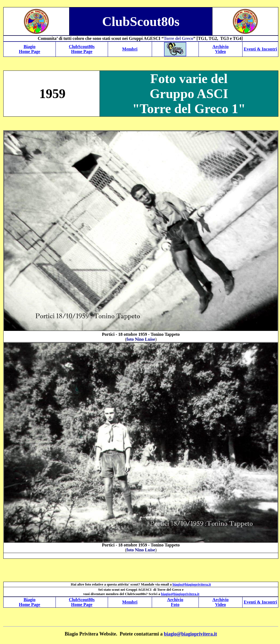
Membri (130, 49)
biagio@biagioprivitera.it (190, 634)
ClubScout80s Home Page (82, 49)
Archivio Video (221, 49)
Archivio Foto (175, 602)
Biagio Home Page (30, 49)
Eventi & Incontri (260, 49)
